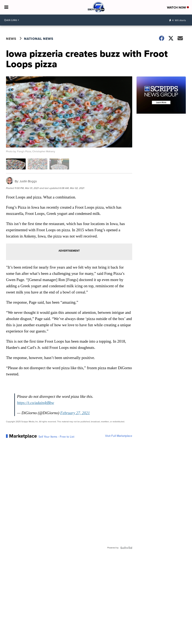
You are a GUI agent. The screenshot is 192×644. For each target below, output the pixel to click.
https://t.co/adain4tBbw (35, 403)
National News (39, 39)
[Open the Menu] (6, 7)
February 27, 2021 (75, 413)
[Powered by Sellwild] (126, 548)
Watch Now (178, 7)
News (11, 39)
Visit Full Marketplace (119, 436)
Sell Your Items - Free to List (56, 437)
